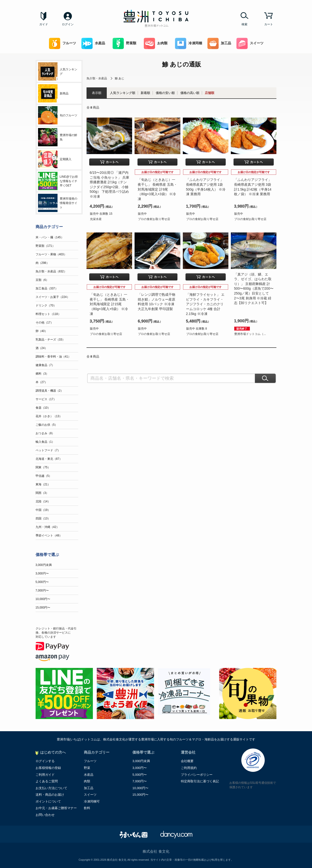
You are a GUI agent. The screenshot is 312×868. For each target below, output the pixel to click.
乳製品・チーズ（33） (50, 340)
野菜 (87, 768)
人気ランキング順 (123, 93)
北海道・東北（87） (49, 459)
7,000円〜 (42, 591)
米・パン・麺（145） (50, 237)
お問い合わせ (45, 815)
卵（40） (42, 331)
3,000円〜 (42, 573)
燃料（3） (42, 374)
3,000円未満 (44, 565)
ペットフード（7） (48, 450)
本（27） (42, 382)
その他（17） (44, 323)
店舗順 (210, 93)
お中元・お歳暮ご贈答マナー (56, 808)
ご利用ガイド (45, 775)
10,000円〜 (43, 599)
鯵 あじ (120, 78)
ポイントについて (48, 801)
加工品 (219, 43)
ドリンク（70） (46, 305)
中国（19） (43, 510)
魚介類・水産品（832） (51, 271)
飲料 (87, 808)
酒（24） (42, 348)
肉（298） (42, 263)
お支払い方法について (51, 788)
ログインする (45, 761)
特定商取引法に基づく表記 (200, 781)
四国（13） (43, 518)
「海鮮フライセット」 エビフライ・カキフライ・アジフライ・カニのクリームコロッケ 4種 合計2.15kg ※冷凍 (205, 304)
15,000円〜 (43, 608)
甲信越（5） (44, 476)
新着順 (145, 93)
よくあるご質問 (47, 781)
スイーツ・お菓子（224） (53, 297)
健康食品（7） (45, 365)
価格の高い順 (190, 93)
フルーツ (63, 43)
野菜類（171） (45, 246)
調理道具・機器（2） (50, 391)
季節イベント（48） (49, 536)
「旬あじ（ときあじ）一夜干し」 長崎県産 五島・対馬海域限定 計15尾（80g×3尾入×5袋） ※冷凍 (109, 304)
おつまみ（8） (45, 433)
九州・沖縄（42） (47, 527)
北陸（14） (43, 501)
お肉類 (156, 43)
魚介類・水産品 (97, 78)
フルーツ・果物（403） (51, 254)
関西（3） (42, 493)
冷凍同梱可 (92, 801)
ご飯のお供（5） (47, 425)
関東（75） (43, 467)
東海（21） (43, 484)
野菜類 (124, 43)
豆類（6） (42, 280)
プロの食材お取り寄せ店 (154, 219)
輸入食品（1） (45, 442)
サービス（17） (46, 399)
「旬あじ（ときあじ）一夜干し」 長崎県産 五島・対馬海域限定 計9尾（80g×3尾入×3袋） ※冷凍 (157, 189)
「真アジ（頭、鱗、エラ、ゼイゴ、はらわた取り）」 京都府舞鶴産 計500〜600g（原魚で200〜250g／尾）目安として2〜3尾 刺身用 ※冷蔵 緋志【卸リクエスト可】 (254, 289)
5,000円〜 (42, 582)
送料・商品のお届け (50, 795)
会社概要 (187, 761)
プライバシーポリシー (197, 775)
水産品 (93, 43)
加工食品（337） (47, 288)
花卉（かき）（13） (49, 416)
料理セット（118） (48, 314)
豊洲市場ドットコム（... (250, 334)
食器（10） (43, 408)
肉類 (87, 781)
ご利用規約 (189, 768)
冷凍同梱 (189, 43)
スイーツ (250, 43)
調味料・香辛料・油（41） (53, 357)
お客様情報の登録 (48, 768)
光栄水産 (96, 219)
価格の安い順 (165, 93)
